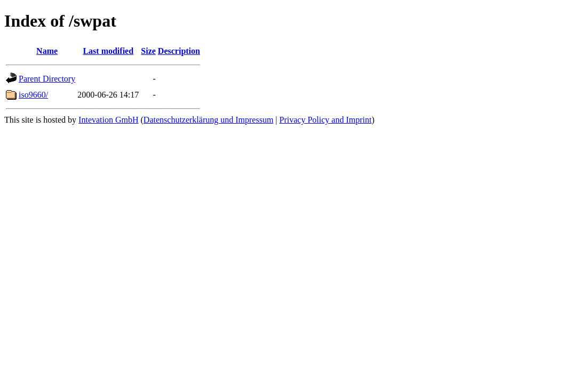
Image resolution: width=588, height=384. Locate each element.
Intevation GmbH (108, 120)
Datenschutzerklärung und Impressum (208, 120)
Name (47, 51)
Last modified (108, 51)
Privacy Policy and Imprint (326, 120)
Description (179, 51)
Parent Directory (47, 79)
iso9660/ (33, 95)
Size (148, 51)
